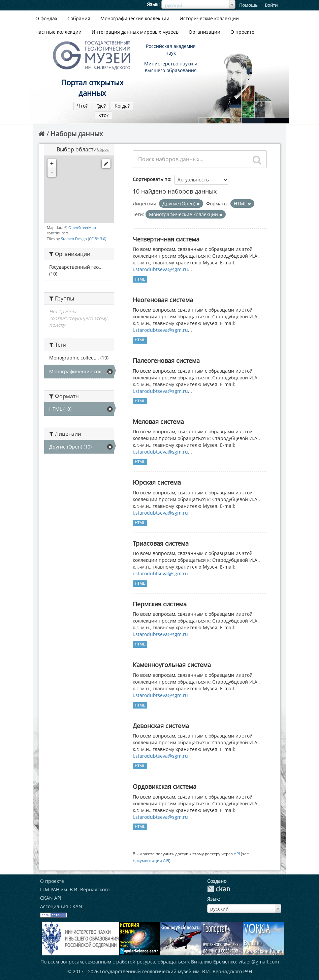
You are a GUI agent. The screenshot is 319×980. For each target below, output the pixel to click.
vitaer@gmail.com (259, 962)
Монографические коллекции (135, 18)
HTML (140, 279)
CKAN (219, 889)
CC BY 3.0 (97, 239)
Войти (271, 5)
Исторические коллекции (209, 18)
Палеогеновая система (166, 361)
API (237, 854)
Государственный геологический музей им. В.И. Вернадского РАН (176, 971)
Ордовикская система (165, 786)
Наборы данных (77, 134)
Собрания (79, 18)
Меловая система (158, 422)
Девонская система (161, 726)
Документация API (151, 860)
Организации (204, 32)
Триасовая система (161, 543)
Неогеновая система (163, 300)
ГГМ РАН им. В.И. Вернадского (75, 889)
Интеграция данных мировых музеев (135, 32)
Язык (153, 4)
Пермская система (160, 604)
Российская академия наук (171, 49)
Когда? (122, 106)
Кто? (103, 115)
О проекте (242, 32)
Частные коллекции (58, 32)
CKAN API (51, 898)
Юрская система (157, 482)
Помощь (248, 5)
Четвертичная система (166, 239)
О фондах (46, 18)
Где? (101, 106)
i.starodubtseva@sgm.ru (160, 269)
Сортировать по (151, 179)
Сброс (103, 149)
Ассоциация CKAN (61, 906)
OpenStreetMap (82, 227)
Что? (82, 106)
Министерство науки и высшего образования (171, 67)
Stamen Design (74, 239)
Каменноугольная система (172, 665)
